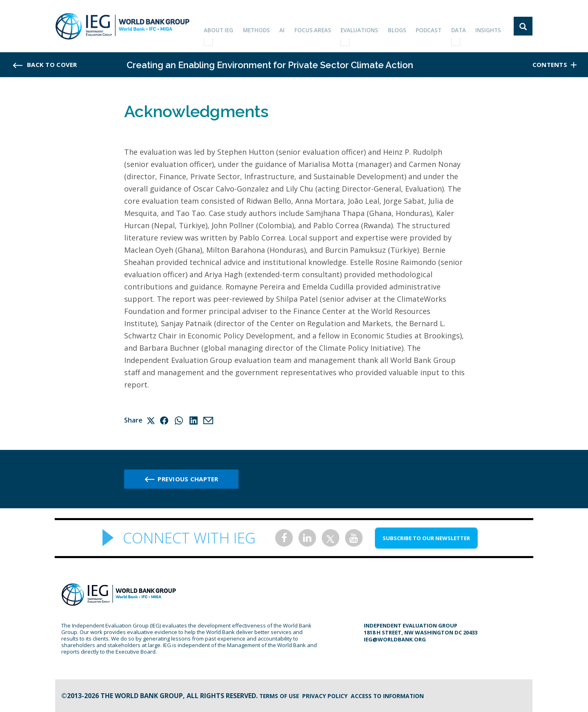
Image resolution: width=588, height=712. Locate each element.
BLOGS (404, 26)
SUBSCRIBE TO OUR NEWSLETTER (426, 538)
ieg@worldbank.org (395, 639)
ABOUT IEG (232, 26)
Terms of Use (282, 696)
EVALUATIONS (367, 26)
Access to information (406, 696)
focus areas (322, 26)
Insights (490, 26)
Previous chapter (188, 479)
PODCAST (433, 26)
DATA (462, 26)
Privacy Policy (334, 696)
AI (293, 26)
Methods (269, 26)
